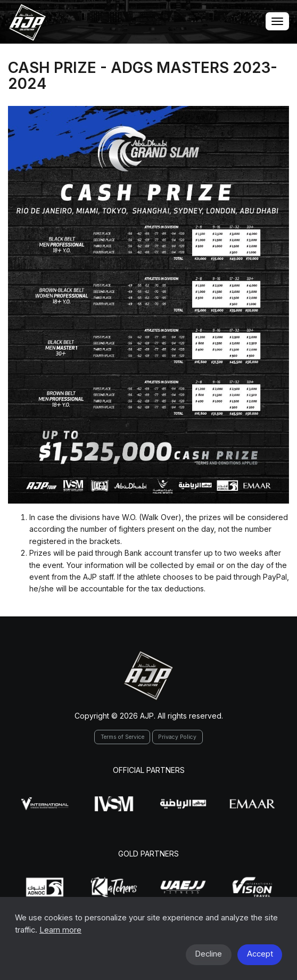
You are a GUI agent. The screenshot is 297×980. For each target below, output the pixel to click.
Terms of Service (122, 737)
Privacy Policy (177, 737)
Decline (208, 954)
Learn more (60, 930)
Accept (260, 954)
